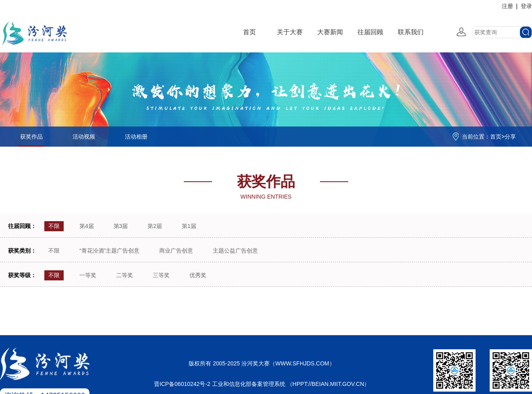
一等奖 (88, 275)
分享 (510, 137)
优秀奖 (198, 275)
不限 (54, 226)
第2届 (155, 226)
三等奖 (161, 275)
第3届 (121, 226)
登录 (526, 6)
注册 (507, 6)
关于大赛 (290, 32)
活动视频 (84, 137)
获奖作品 (31, 137)
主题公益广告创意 (235, 251)
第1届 (189, 226)
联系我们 (411, 32)
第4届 (87, 226)
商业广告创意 (176, 251)
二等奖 (125, 275)
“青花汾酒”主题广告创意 (109, 251)
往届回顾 (370, 32)
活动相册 (136, 137)
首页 (249, 32)
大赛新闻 (330, 32)
